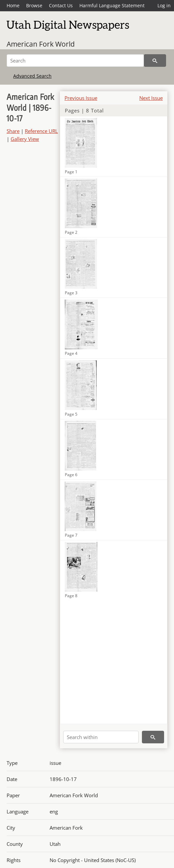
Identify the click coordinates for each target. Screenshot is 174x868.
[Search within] (101, 737)
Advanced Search (32, 76)
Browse (34, 5)
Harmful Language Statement (112, 5)
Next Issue (151, 98)
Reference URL (41, 131)
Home (13, 5)
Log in (164, 5)
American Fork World (41, 44)
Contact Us (61, 5)
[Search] (75, 61)
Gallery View (25, 139)
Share (13, 131)
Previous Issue (81, 98)
